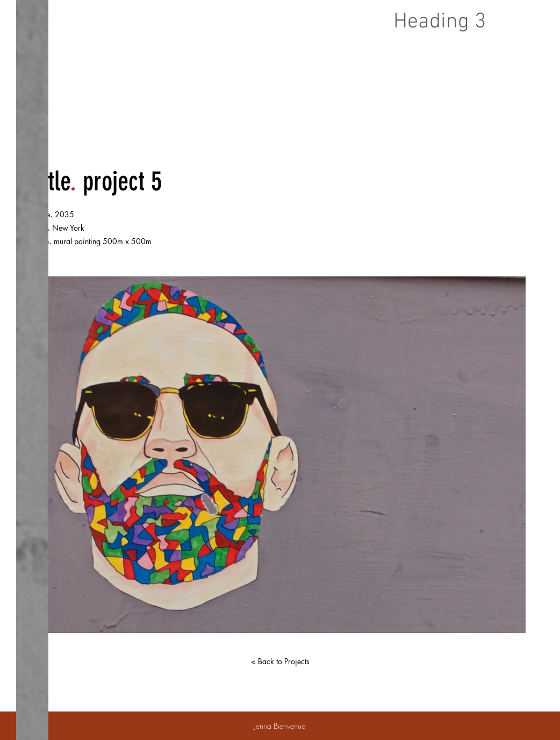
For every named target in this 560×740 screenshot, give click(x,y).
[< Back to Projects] (280, 661)
